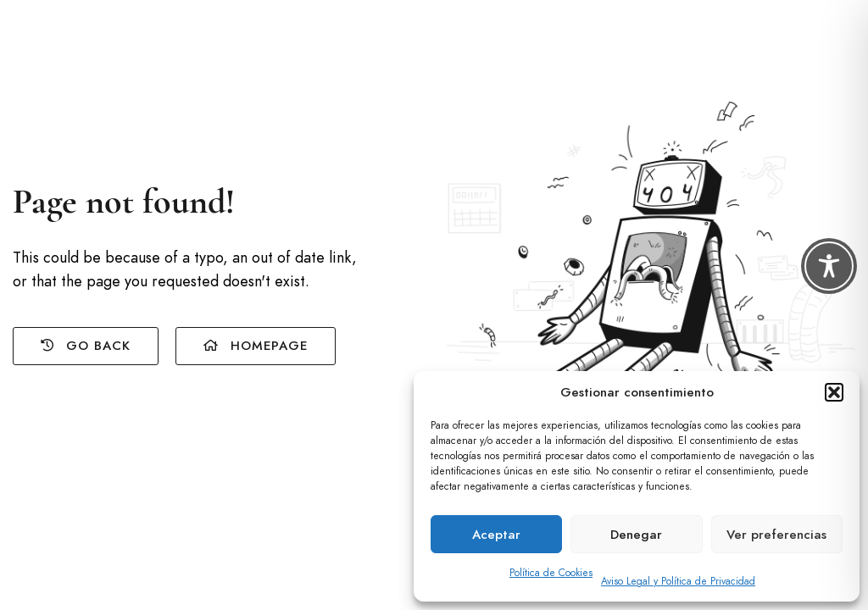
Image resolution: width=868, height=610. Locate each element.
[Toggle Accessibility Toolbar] (829, 266)
